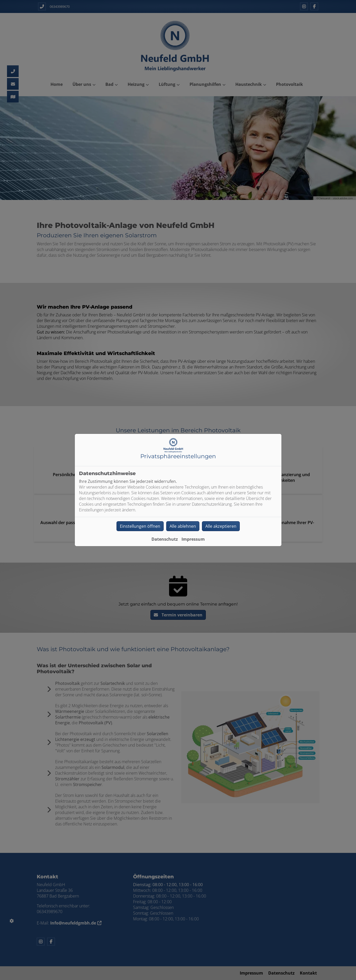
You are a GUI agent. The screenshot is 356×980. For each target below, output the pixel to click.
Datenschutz (165, 539)
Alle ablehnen (183, 526)
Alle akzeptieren (221, 526)
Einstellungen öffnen (140, 526)
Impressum (193, 539)
